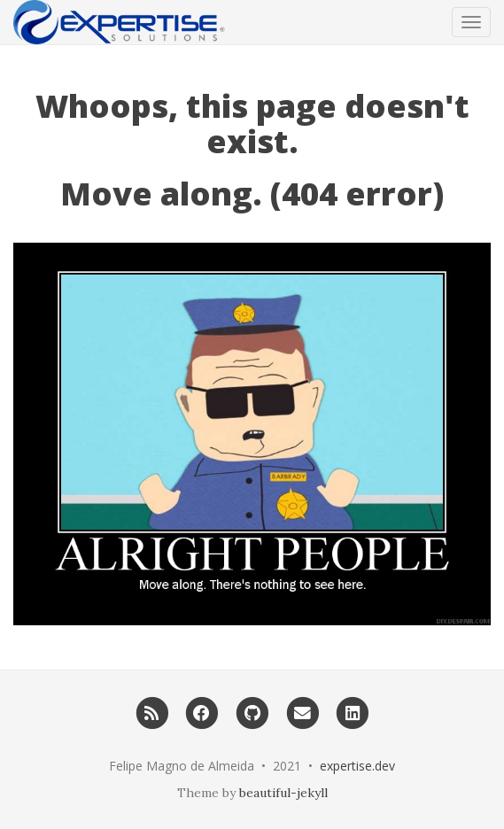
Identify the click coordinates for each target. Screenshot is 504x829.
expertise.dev (357, 766)
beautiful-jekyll (283, 793)
